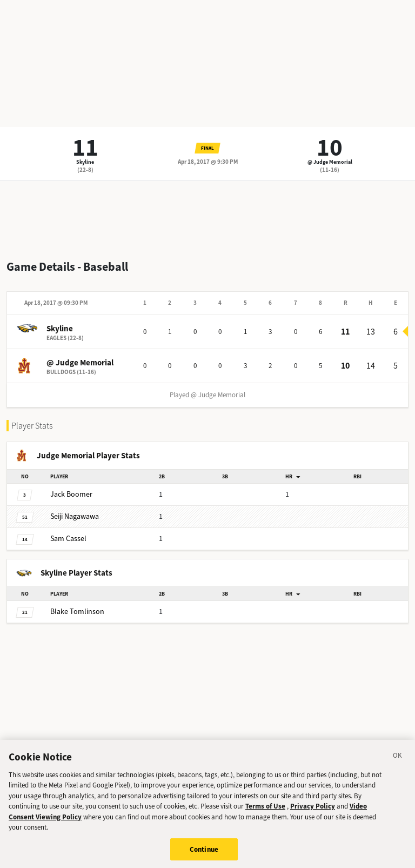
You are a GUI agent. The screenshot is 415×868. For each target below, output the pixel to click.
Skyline (85, 162)
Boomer (71, 494)
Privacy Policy (313, 812)
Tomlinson (77, 612)
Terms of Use (265, 812)
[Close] (398, 763)
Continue (204, 855)
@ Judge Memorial (330, 162)
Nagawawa (75, 516)
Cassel (68, 539)
